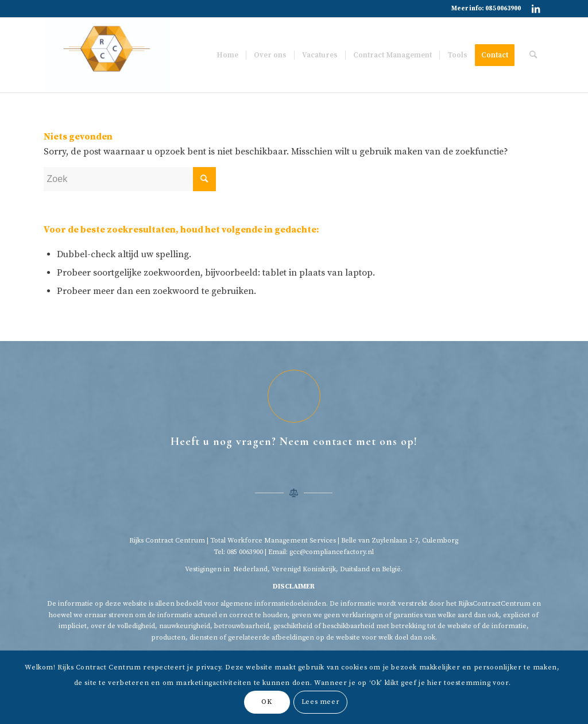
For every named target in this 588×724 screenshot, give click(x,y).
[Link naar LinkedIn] (536, 9)
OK (266, 702)
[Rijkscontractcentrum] (107, 55)
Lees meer (320, 702)
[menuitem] (227, 55)
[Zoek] (533, 55)
